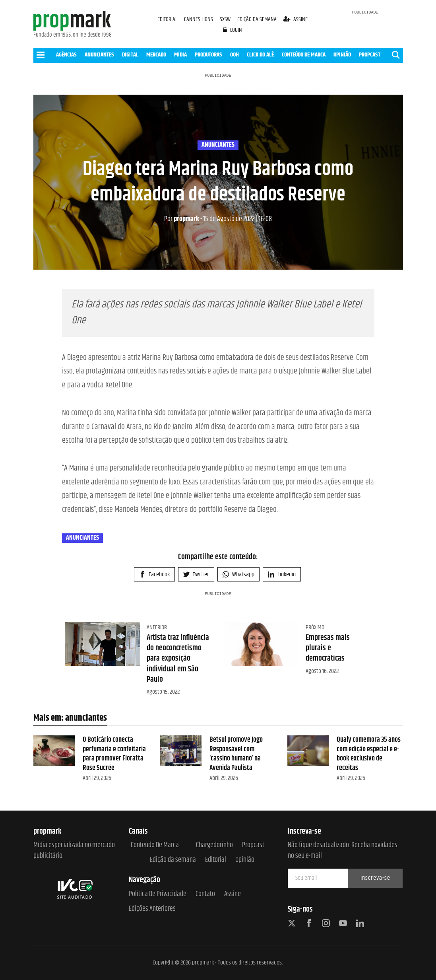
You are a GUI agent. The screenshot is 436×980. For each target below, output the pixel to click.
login (233, 30)
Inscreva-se (375, 878)
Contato (205, 894)
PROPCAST (370, 55)
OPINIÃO (342, 55)
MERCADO (156, 55)
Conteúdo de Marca (155, 845)
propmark (182, 219)
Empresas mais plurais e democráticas (328, 648)
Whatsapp (238, 575)
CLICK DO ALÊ (260, 55)
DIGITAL (130, 55)
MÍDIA (180, 55)
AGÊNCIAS (66, 55)
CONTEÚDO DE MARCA (304, 55)
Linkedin (282, 575)
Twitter (196, 575)
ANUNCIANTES (99, 55)
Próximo (315, 627)
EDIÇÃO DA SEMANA (257, 19)
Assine (233, 894)
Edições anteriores (152, 909)
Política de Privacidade (158, 894)
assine (296, 19)
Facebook (154, 575)
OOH (234, 55)
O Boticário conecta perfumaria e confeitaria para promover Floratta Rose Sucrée (114, 754)
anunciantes (218, 145)
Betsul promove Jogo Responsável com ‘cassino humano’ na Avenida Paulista (236, 754)
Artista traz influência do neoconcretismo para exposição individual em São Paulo (178, 659)
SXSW (226, 19)
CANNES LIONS (199, 19)
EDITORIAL (167, 19)
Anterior (157, 627)
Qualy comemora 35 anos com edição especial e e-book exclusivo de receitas (369, 754)
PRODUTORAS (208, 55)
